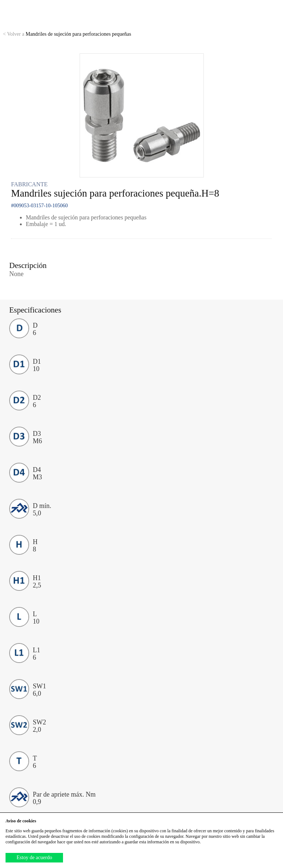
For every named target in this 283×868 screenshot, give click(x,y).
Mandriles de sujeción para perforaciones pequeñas (67, 34)
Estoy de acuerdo (34, 858)
